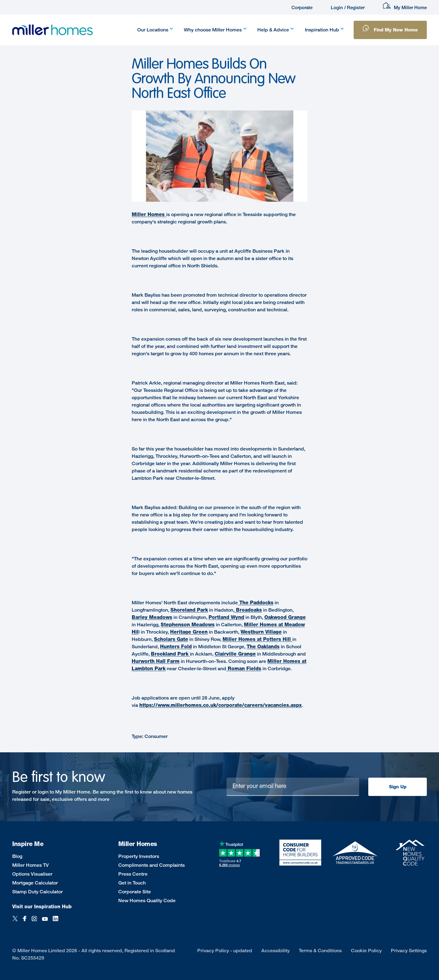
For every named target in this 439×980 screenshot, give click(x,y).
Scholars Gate (171, 639)
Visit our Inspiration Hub (42, 907)
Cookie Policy (366, 951)
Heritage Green (189, 632)
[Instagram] (34, 922)
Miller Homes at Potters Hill (257, 639)
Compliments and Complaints (152, 865)
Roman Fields (244, 669)
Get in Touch (132, 883)
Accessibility (275, 951)
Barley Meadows (152, 617)
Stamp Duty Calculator (37, 892)
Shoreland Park (189, 610)
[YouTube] (45, 922)
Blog (17, 856)
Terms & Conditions (320, 951)
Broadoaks (248, 610)
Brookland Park (170, 654)
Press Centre (133, 874)
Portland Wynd (226, 617)
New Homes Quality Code (147, 900)
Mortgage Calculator (35, 883)
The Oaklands (263, 647)
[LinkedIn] (55, 922)
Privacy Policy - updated (225, 951)
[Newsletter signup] (293, 787)
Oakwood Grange (285, 617)
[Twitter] (15, 922)
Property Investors (139, 856)
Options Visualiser (32, 874)
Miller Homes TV (30, 865)
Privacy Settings (409, 951)
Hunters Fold (176, 647)
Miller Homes (149, 214)
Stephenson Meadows (188, 625)
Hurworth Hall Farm (156, 661)
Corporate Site (135, 892)
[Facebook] (25, 922)
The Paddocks (256, 603)
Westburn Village (261, 632)
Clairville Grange (235, 654)
